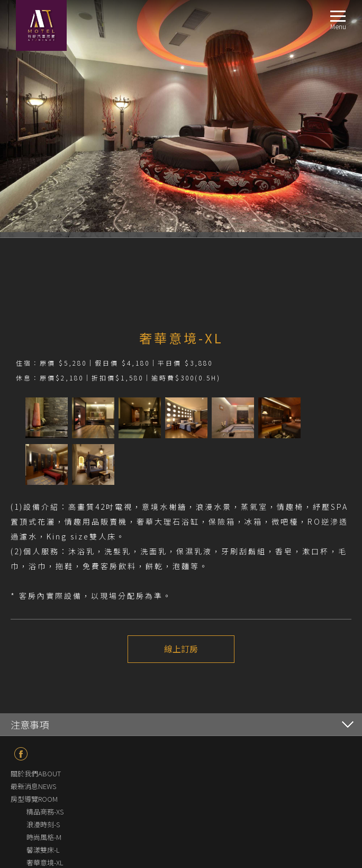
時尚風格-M (44, 837)
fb (21, 754)
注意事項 (30, 724)
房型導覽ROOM (34, 799)
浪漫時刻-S (43, 824)
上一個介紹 (152, 688)
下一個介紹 (210, 688)
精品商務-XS (45, 812)
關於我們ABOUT (36, 773)
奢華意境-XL (45, 862)
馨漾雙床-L (43, 850)
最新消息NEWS (33, 786)
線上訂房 (181, 649)
